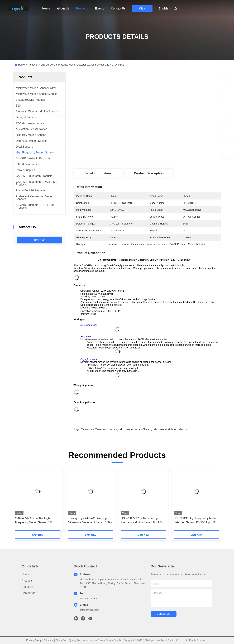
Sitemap (48, 640)
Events (99, 9)
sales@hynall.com (90, 610)
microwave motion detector (170, 429)
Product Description (149, 173)
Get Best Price (166, 157)
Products (82, 9)
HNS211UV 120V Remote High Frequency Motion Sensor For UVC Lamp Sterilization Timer (142, 521)
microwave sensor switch (135, 429)
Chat (142, 9)
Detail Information (98, 173)
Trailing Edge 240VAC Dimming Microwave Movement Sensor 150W (90, 520)
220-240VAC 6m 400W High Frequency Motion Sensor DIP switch (34, 521)
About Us (63, 9)
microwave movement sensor (99, 429)
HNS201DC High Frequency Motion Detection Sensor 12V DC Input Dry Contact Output (196, 521)
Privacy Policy (34, 640)
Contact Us (118, 9)
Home (46, 9)
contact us (163, 614)
